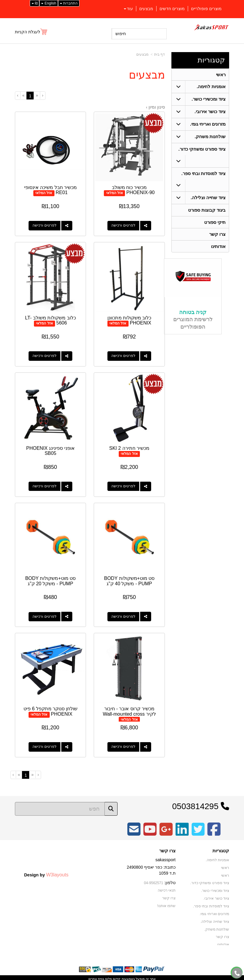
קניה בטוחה (193, 313)
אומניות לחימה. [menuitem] (211, 87)
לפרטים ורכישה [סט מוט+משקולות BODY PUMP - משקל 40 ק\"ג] (123, 614)
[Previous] (37, 95)
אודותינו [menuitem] (218, 247)
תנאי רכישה (167, 888)
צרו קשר (167, 848)
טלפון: (170, 880)
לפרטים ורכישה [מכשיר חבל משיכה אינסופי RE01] (44, 225)
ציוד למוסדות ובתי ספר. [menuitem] (203, 174)
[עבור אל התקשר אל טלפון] (237, 973)
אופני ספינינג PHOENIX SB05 (50, 449)
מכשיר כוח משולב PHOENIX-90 (134, 189)
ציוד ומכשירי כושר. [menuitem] (209, 99)
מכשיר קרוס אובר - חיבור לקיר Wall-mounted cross (129, 709)
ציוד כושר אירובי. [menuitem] (210, 112)
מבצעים (142, 54)
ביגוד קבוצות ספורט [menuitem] (207, 211)
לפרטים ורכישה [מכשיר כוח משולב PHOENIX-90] (123, 225)
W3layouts (57, 872)
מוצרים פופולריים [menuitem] (206, 9)
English (49, 3)
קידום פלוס (112, 976)
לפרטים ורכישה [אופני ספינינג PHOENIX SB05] (44, 485)
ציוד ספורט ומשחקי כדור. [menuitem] (202, 149)
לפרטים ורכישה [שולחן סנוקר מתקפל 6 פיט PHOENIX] (44, 744)
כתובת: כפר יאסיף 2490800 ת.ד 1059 (151, 867)
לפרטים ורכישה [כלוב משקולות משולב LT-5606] (44, 355)
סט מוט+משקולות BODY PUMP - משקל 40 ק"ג (130, 579)
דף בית (159, 54)
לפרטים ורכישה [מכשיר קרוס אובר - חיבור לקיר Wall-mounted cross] (123, 744)
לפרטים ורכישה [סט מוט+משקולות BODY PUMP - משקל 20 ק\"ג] (44, 614)
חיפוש (121, 34)
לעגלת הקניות (28, 32)
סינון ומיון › (155, 107)
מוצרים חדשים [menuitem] (172, 9)
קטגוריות (211, 60)
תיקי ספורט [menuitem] (215, 223)
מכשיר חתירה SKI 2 (130, 446)
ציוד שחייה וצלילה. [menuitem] (208, 198)
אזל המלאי (115, 192)
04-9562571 (154, 880)
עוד (128, 9)
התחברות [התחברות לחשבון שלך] (69, 3)
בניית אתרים (96, 976)
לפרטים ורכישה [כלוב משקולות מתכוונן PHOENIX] (123, 355)
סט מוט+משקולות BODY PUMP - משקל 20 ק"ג (50, 579)
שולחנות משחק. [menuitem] (210, 137)
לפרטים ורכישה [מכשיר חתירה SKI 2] (123, 485)
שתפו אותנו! (166, 903)
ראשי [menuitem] (221, 75)
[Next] (23, 95)
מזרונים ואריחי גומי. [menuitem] (208, 124)
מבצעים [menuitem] (146, 9)
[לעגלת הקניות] (31, 32)
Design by (46, 872)
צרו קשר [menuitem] (217, 235)
